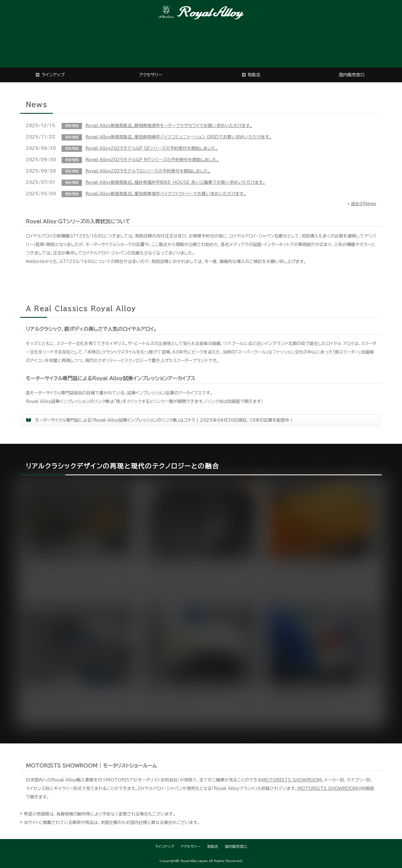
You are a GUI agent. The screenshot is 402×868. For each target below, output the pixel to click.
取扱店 (254, 75)
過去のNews (364, 204)
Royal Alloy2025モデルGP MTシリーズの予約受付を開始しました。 (152, 160)
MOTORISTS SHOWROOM (292, 780)
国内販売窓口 (352, 75)
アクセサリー (151, 75)
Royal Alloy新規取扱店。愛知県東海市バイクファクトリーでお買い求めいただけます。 (166, 194)
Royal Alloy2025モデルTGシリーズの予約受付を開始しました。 (148, 171)
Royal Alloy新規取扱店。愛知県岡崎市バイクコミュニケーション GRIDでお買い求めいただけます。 (178, 137)
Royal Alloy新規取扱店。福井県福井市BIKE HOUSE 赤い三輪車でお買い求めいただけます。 (175, 182)
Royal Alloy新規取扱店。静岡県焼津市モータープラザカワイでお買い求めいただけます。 (169, 126)
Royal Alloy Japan (194, 861)
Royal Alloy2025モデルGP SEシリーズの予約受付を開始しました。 (152, 148)
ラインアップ (53, 75)
